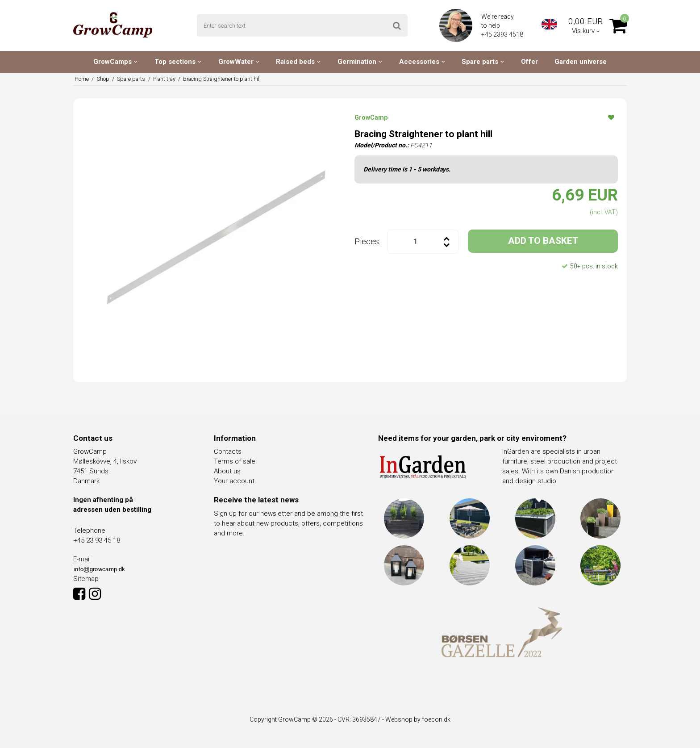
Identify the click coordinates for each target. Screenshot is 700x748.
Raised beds (298, 62)
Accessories (422, 62)
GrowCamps (116, 62)
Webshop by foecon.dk (418, 719)
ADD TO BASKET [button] (543, 241)
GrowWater (239, 62)
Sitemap (86, 579)
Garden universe (581, 62)
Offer (529, 62)
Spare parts (483, 62)
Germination (360, 62)
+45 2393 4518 (503, 34)
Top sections (178, 62)
